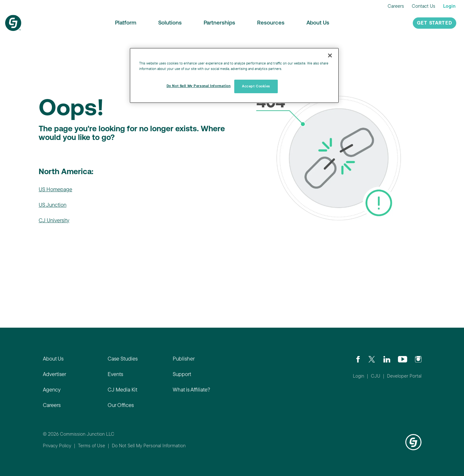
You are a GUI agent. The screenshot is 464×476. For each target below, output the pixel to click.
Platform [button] (126, 23)
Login (449, 6)
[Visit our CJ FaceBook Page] (358, 359)
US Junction (53, 205)
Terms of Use (92, 446)
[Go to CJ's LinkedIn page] (387, 359)
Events (115, 374)
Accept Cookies (256, 86)
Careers (396, 6)
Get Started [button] (435, 23)
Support (182, 374)
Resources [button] (271, 23)
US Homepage (55, 189)
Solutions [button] (170, 23)
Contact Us (424, 6)
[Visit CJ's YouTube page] (403, 359)
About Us (318, 23)
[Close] (330, 55)
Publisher (184, 358)
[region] (234, 75)
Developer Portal (404, 376)
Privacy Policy (57, 446)
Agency (52, 389)
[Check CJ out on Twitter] (372, 359)
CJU (376, 376)
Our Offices (121, 405)
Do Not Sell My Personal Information (149, 446)
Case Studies (123, 358)
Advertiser (54, 374)
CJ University (54, 220)
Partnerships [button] (219, 23)
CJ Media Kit (122, 389)
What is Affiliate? (191, 389)
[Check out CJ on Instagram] (418, 359)
